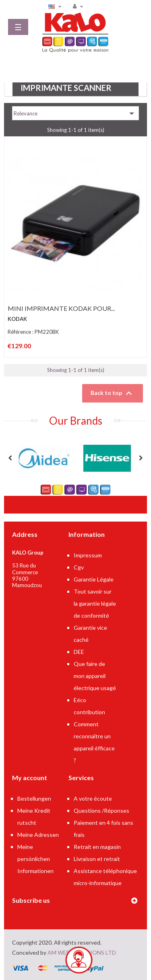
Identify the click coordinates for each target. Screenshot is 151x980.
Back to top (113, 393)
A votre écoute (93, 798)
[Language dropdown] (56, 6)
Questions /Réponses (101, 811)
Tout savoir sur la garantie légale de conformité (95, 603)
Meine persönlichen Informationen (35, 859)
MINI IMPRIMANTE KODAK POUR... (61, 308)
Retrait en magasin (97, 847)
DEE (79, 652)
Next (141, 458)
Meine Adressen (38, 835)
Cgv (79, 567)
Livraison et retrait (97, 859)
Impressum (88, 555)
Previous (10, 458)
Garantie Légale (94, 579)
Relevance (75, 113)
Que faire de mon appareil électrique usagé (95, 676)
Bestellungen (34, 798)
